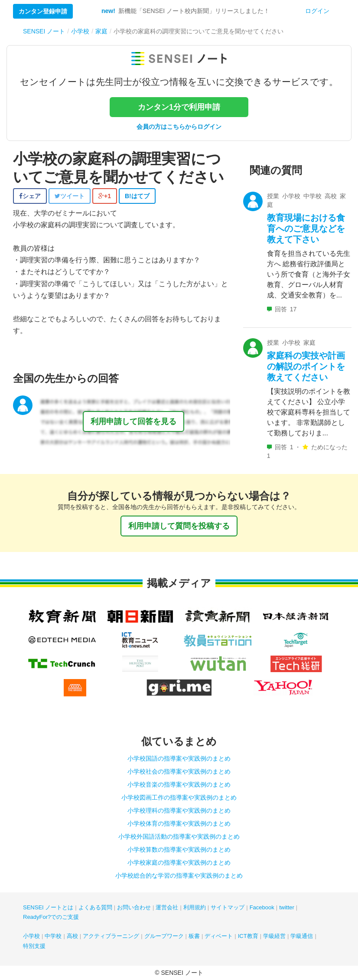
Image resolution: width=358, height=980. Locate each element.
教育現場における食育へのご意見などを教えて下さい (306, 229)
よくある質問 (95, 907)
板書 (194, 936)
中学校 (53, 936)
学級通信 (302, 936)
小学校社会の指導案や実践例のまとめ (179, 771)
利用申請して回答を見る (133, 421)
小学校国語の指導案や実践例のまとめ (179, 758)
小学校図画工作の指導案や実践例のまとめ (179, 797)
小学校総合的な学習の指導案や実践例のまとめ (179, 875)
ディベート (219, 936)
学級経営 (274, 936)
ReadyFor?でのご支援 (51, 917)
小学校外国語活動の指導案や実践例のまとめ (179, 836)
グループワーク (164, 936)
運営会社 (167, 907)
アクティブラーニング (111, 936)
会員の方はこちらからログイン (179, 127)
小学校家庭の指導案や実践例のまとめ (179, 862)
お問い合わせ (134, 907)
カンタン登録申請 (43, 11)
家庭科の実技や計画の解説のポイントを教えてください (306, 366)
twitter (287, 907)
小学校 (31, 936)
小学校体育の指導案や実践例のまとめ (179, 823)
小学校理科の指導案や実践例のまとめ (179, 810)
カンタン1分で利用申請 (179, 107)
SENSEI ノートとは (48, 907)
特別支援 (34, 946)
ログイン (317, 11)
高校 (72, 936)
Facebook (262, 907)
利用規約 (195, 907)
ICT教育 (248, 936)
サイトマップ (228, 907)
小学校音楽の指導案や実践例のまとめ (179, 784)
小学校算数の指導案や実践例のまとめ (179, 849)
